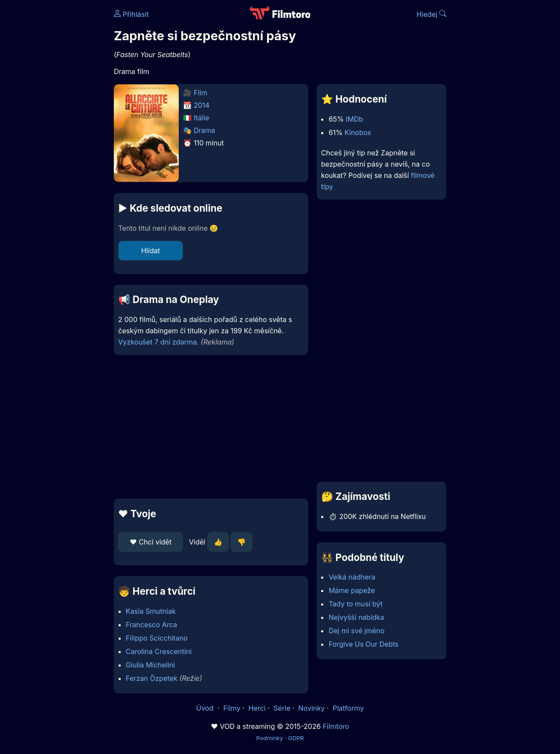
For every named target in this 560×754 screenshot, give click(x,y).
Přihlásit (131, 14)
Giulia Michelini (151, 665)
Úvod (206, 708)
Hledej (431, 14)
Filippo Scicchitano (157, 638)
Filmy (232, 708)
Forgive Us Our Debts (364, 644)
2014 (202, 105)
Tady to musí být (356, 604)
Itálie (202, 118)
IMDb (354, 119)
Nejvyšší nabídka (356, 617)
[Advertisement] (211, 427)
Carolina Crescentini (159, 651)
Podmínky (270, 738)
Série (282, 708)
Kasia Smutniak (151, 611)
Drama (205, 130)
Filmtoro (336, 726)
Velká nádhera (352, 577)
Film (201, 93)
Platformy (348, 708)
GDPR (296, 738)
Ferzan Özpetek (152, 678)
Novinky (311, 708)
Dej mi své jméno (356, 631)
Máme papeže (352, 590)
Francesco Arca (152, 625)
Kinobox (358, 132)
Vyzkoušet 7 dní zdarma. (158, 342)
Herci (257, 708)
